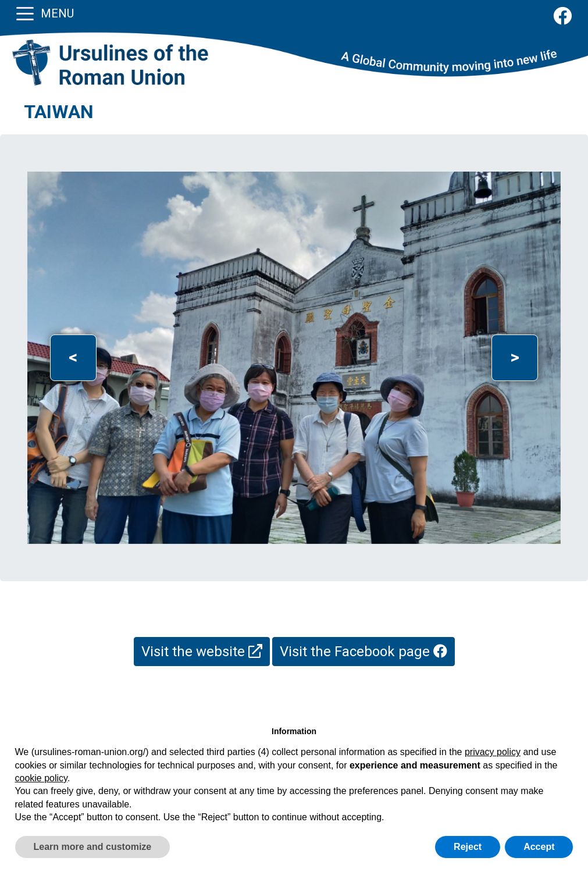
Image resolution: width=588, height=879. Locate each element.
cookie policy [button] (41, 778)
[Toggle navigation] (25, 13)
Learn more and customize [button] (93, 847)
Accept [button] (539, 847)
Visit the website (202, 652)
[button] (73, 358)
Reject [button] (468, 847)
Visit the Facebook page (364, 652)
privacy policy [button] (493, 752)
